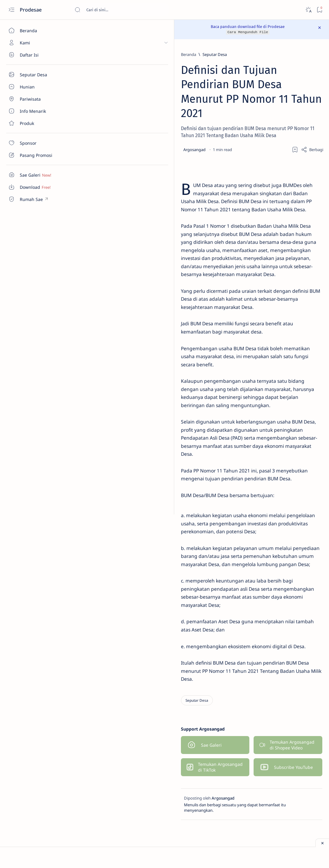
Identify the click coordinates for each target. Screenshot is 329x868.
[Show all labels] (263, 130)
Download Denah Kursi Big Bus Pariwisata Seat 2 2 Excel (285, 239)
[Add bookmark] (204, 135)
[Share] (221, 135)
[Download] (303, 70)
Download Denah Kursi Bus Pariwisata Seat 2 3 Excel (284, 186)
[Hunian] (303, 85)
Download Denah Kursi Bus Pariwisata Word (284, 213)
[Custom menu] (35, 175)
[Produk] (303, 116)
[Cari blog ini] (120, 10)
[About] (35, 87)
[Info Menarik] (303, 100)
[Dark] (308, 10)
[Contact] (35, 123)
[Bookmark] (319, 10)
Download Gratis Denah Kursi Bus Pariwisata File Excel (286, 266)
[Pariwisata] (262, 116)
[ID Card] (262, 100)
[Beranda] (35, 30)
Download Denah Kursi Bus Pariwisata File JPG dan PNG (284, 292)
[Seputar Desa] (35, 55)
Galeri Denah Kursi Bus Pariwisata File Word (279, 372)
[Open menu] (11, 10)
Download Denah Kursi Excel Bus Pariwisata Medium (285, 346)
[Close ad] (322, 843)
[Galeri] (262, 85)
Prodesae (31, 10)
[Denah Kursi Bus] (262, 70)
